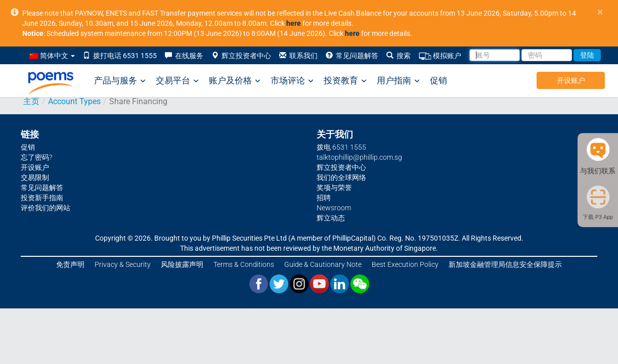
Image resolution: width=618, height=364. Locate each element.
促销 (438, 80)
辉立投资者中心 (241, 56)
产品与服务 (120, 81)
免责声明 (70, 264)
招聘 (324, 198)
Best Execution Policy (405, 264)
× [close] (600, 12)
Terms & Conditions (244, 264)
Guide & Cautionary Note (323, 264)
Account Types (74, 101)
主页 (31, 101)
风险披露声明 (182, 264)
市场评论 (292, 81)
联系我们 (298, 56)
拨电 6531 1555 (341, 147)
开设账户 (571, 80)
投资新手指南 (42, 198)
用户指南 (398, 81)
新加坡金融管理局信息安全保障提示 (505, 264)
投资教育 (345, 81)
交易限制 (35, 177)
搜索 (399, 56)
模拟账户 (440, 56)
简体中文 (52, 56)
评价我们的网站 (46, 208)
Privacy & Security (123, 264)
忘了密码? (36, 157)
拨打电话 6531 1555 (120, 56)
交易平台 (177, 81)
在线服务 (184, 56)
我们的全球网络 (341, 177)
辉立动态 (331, 218)
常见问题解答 (352, 56)
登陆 (587, 55)
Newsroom (334, 208)
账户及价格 (235, 81)
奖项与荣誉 (334, 188)
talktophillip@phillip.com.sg (359, 157)
